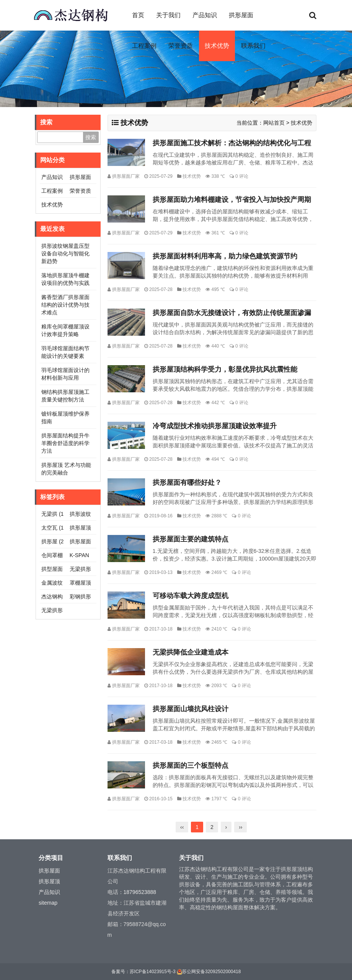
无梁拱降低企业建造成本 (191, 652)
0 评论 (242, 176)
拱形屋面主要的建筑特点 (191, 539)
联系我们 (253, 46)
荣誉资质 (181, 46)
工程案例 (144, 46)
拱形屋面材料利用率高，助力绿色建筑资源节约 (225, 256)
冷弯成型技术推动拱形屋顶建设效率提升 (215, 426)
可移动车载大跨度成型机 (191, 596)
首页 (138, 15)
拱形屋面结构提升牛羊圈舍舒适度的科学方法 (65, 443)
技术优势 (217, 46)
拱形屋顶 (49, 881)
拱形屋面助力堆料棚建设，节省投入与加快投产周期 (232, 200)
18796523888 (140, 892)
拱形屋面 (241, 15)
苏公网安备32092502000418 (211, 972)
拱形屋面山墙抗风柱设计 (191, 709)
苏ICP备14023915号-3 (153, 972)
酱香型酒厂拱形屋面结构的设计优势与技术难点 (65, 305)
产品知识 (205, 15)
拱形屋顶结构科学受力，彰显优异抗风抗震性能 (225, 369)
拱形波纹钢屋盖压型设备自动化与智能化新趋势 (65, 254)
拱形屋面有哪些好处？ (187, 483)
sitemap (48, 903)
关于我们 (168, 15)
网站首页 (274, 123)
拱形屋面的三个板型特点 (191, 765)
